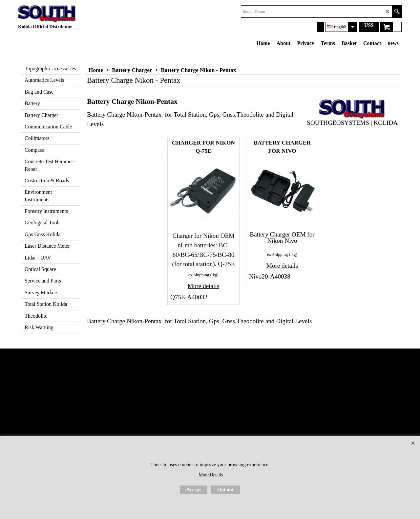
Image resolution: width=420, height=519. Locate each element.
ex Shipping (199, 275)
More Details (211, 475)
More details (203, 286)
